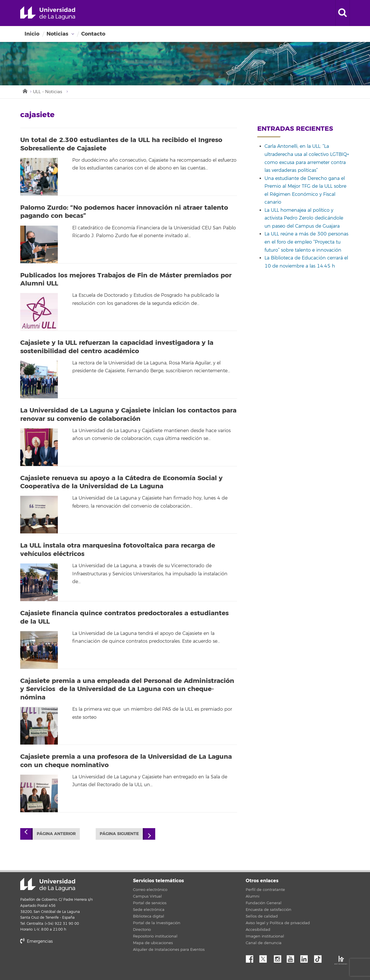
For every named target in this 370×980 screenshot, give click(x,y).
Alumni (252, 896)
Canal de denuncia (264, 943)
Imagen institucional (265, 936)
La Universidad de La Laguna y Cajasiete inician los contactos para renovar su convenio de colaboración (128, 415)
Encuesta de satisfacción (269, 910)
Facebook (252, 957)
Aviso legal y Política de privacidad (278, 923)
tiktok (320, 957)
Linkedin (306, 957)
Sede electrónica (149, 910)
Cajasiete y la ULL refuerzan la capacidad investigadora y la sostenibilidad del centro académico (117, 347)
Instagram (279, 957)
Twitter (265, 957)
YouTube (293, 957)
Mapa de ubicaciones (153, 943)
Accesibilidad (258, 930)
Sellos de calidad (262, 916)
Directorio (142, 930)
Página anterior (56, 834)
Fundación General (264, 903)
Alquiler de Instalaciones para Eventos (169, 950)
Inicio (32, 34)
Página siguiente (119, 834)
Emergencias (36, 941)
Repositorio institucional (155, 936)
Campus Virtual (147, 896)
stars (64, 961)
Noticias (57, 34)
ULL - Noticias (48, 92)
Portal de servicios (150, 903)
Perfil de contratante (265, 890)
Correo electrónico (150, 890)
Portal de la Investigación (157, 923)
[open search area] (343, 13)
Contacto (93, 34)
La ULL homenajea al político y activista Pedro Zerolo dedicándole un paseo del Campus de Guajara (304, 218)
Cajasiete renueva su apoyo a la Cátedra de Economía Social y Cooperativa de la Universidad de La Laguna (121, 482)
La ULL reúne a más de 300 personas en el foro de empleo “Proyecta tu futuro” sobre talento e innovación (306, 242)
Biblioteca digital (149, 916)
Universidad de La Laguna (48, 13)
